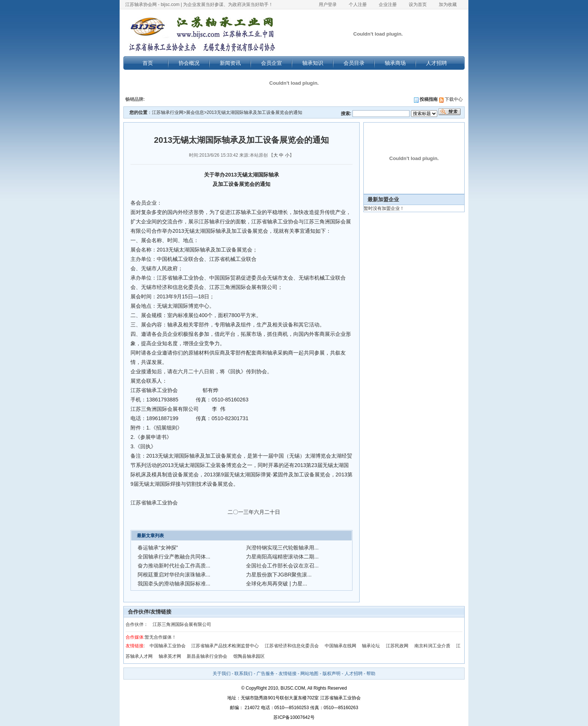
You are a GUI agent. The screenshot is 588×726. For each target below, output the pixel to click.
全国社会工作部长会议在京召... (282, 566)
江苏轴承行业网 (168, 112)
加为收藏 (448, 4)
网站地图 (309, 674)
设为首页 (418, 4)
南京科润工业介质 (432, 646)
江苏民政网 (397, 646)
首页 (148, 63)
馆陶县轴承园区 (249, 656)
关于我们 (222, 674)
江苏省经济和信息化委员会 (292, 646)
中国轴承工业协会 (168, 646)
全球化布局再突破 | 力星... (277, 584)
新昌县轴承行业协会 (207, 656)
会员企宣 (271, 63)
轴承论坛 (371, 646)
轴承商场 (395, 63)
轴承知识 (313, 63)
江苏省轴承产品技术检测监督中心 (225, 646)
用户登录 (328, 4)
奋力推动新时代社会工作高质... (174, 566)
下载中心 (451, 99)
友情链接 (288, 674)
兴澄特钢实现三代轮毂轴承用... (282, 548)
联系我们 (243, 674)
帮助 (371, 674)
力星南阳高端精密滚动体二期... (282, 557)
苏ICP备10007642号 (294, 717)
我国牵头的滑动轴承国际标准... (174, 584)
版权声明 (331, 674)
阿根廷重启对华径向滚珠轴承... (174, 575)
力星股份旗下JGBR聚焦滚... (279, 575)
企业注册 (388, 4)
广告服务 (265, 674)
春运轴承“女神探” (158, 548)
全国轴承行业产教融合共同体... (174, 557)
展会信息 (195, 112)
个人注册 (358, 4)
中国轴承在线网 (340, 646)
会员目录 (354, 63)
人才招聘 (436, 63)
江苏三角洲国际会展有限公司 (182, 624)
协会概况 (189, 63)
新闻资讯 (230, 63)
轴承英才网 (170, 656)
